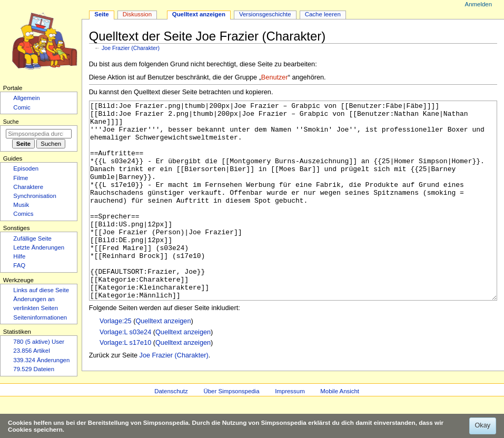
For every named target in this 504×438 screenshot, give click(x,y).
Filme (21, 178)
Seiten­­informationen (40, 317)
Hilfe (19, 256)
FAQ (19, 265)
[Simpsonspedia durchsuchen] (39, 134)
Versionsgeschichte (265, 14)
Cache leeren (323, 14)
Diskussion (137, 14)
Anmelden (479, 4)
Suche (11, 122)
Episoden (26, 168)
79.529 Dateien (34, 369)
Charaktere (28, 187)
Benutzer (275, 77)
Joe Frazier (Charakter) (131, 48)
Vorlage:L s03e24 (125, 372)
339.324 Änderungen (41, 360)
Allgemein (26, 98)
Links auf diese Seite (41, 290)
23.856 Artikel (31, 351)
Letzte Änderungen (39, 247)
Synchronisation (35, 196)
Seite (101, 14)
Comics (23, 214)
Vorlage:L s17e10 (125, 382)
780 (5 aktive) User (39, 342)
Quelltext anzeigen (163, 361)
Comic (22, 107)
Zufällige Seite (32, 238)
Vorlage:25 (116, 361)
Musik (21, 205)
